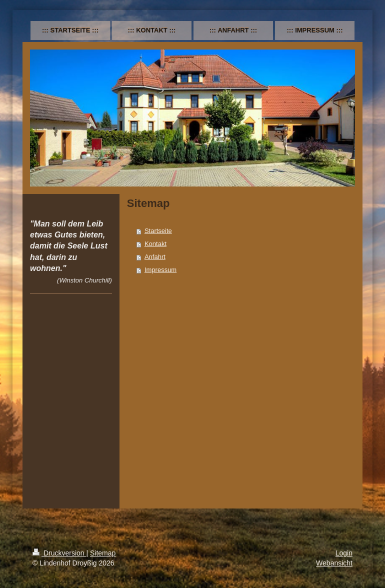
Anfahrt (155, 257)
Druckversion (59, 553)
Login (344, 553)
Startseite (158, 231)
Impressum (160, 270)
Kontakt (155, 244)
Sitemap (103, 553)
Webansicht (334, 563)
